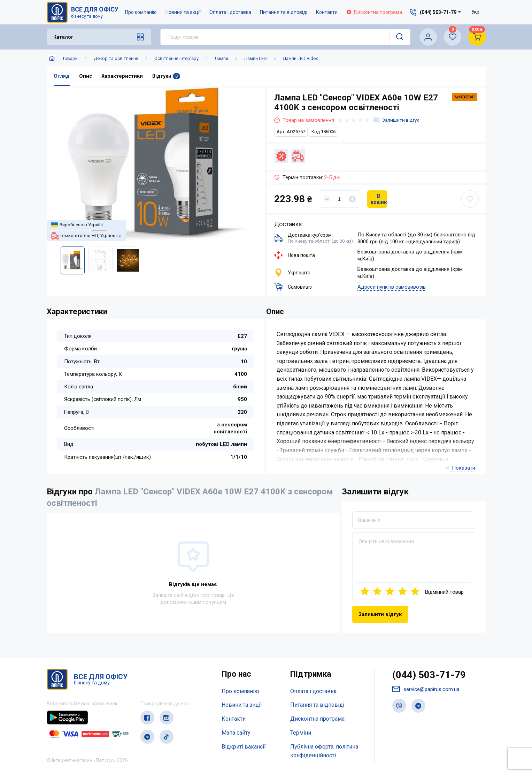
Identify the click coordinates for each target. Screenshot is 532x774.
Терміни (301, 733)
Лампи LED (256, 58)
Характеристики (123, 76)
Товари (70, 58)
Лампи (221, 58)
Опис (86, 76)
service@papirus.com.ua (427, 690)
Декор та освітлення (116, 58)
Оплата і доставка (231, 12)
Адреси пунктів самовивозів (392, 287)
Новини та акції (183, 12)
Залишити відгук (398, 120)
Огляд (62, 76)
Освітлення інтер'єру (176, 58)
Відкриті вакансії (244, 747)
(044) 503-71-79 (431, 676)
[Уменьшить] (327, 199)
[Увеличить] (352, 199)
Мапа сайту (236, 733)
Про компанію (141, 12)
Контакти (327, 12)
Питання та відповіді (284, 12)
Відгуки (167, 76)
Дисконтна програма (375, 12)
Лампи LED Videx (300, 58)
